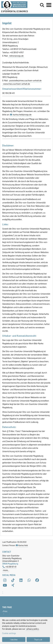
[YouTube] (5, 585)
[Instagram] (5, 580)
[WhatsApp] (29, 580)
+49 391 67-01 (9, 567)
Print (5, 611)
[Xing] (13, 585)
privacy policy (33, 629)
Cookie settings (9, 633)
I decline (14, 640)
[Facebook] (37, 580)
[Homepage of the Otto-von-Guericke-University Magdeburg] (16, 6)
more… (6, 570)
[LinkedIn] (21, 580)
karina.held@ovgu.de (22, 115)
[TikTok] (13, 580)
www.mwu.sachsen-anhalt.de (17, 84)
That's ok (38, 640)
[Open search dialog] (42, 5)
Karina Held (22, 545)
